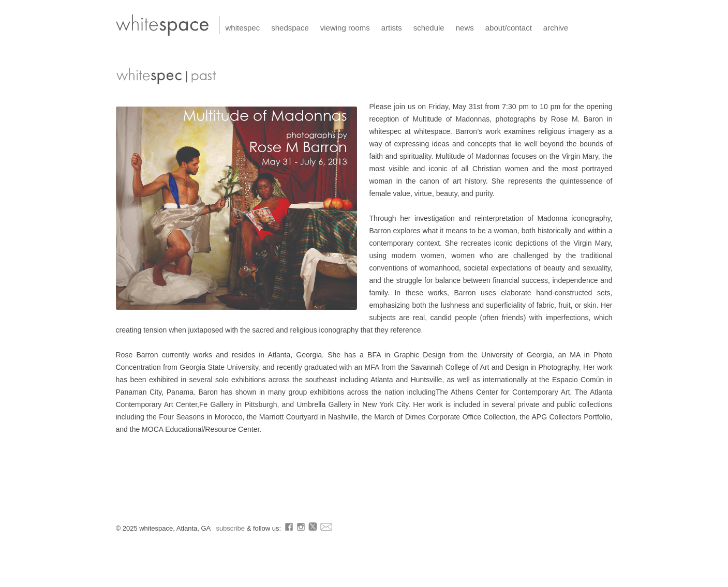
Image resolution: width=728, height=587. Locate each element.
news (465, 28)
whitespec (243, 28)
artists (392, 28)
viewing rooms (345, 28)
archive (556, 28)
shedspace (290, 28)
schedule (429, 28)
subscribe (231, 528)
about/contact (509, 28)
